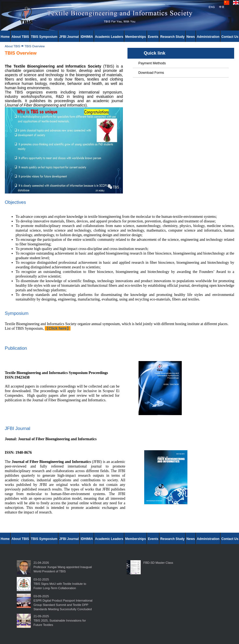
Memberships (136, 37)
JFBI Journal (69, 37)
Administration (208, 37)
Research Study (173, 37)
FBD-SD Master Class (158, 563)
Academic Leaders (109, 37)
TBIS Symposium (44, 37)
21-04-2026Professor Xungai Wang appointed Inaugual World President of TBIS (63, 567)
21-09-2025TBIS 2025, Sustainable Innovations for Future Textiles (60, 620)
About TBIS (20, 37)
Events (153, 37)
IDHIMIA (87, 37)
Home (5, 37)
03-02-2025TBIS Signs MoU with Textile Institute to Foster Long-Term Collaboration (60, 584)
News (191, 37)
